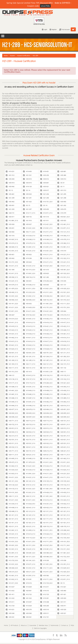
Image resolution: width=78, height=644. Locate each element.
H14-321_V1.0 (29, 477)
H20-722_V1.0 (12, 424)
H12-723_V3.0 (12, 560)
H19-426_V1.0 (46, 492)
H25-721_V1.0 (29, 451)
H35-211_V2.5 (29, 572)
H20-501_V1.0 (64, 349)
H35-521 (62, 613)
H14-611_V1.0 (64, 266)
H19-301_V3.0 (12, 545)
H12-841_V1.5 (12, 530)
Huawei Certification (24, 56)
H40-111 (62, 372)
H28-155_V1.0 (64, 526)
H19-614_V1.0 (64, 338)
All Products (14, 625)
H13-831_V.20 (46, 372)
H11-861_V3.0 (46, 304)
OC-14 (27, 190)
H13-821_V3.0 (46, 288)
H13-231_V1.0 (29, 251)
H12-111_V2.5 (46, 568)
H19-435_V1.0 (64, 534)
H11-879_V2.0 (12, 288)
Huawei (12, 56)
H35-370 (27, 609)
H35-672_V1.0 (12, 462)
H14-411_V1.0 (46, 477)
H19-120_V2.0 (12, 485)
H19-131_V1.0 (46, 485)
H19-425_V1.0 (29, 330)
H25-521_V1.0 (29, 443)
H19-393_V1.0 (64, 387)
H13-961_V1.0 (29, 296)
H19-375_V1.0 (29, 243)
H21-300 (10, 270)
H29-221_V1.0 (29, 455)
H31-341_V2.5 (29, 560)
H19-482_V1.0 (29, 394)
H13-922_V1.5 (12, 579)
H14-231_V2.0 (64, 474)
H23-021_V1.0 (64, 440)
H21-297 (27, 209)
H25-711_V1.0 (12, 451)
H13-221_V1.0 (64, 262)
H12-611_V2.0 (46, 462)
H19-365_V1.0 (46, 236)
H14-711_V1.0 (64, 477)
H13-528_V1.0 (46, 470)
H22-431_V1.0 (64, 436)
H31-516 (10, 236)
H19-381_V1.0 (46, 549)
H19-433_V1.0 (64, 492)
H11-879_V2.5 (29, 462)
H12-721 (45, 617)
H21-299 (10, 198)
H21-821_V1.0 (29, 523)
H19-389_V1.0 (12, 387)
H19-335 (62, 281)
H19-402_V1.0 (46, 319)
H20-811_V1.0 (64, 424)
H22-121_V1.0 (46, 364)
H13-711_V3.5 (46, 541)
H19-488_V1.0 (46, 398)
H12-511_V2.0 (46, 292)
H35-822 (27, 254)
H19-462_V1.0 (12, 338)
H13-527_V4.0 (46, 266)
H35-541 (10, 617)
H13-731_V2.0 (46, 202)
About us (24, 625)
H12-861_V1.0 (64, 247)
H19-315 (45, 591)
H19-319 (62, 251)
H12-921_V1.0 (12, 549)
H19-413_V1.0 (29, 534)
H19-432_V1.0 (64, 504)
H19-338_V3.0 (46, 296)
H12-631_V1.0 (64, 496)
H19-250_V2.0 (46, 281)
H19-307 (27, 602)
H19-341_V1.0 (12, 534)
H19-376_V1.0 (46, 243)
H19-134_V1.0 (46, 375)
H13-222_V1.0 (46, 466)
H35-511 (45, 613)
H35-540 (10, 613)
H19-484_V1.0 (64, 394)
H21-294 (45, 194)
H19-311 (10, 602)
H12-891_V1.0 (12, 553)
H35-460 (62, 591)
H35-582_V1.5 (12, 277)
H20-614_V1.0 (64, 406)
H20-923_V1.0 (46, 432)
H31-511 (62, 602)
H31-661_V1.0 (46, 458)
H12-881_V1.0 (12, 220)
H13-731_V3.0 (64, 307)
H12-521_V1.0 (29, 568)
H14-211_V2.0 (29, 311)
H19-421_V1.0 (46, 326)
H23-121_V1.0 (29, 368)
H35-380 (62, 175)
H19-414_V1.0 (29, 322)
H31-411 (10, 594)
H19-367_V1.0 (12, 239)
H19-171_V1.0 (12, 383)
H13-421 (62, 587)
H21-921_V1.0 (64, 523)
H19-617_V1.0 (46, 341)
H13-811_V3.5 (12, 311)
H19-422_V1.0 (64, 326)
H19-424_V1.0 (46, 534)
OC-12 (9, 190)
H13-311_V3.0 (12, 583)
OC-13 (61, 583)
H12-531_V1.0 (64, 277)
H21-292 (62, 205)
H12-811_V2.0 (64, 462)
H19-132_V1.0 (64, 485)
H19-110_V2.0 (29, 538)
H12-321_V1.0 (46, 258)
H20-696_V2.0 (12, 417)
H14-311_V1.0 (12, 266)
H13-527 (10, 587)
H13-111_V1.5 (29, 213)
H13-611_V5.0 (29, 541)
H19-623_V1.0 (46, 345)
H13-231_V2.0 (64, 466)
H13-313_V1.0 (46, 500)
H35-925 (62, 220)
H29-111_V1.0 (12, 455)
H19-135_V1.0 (64, 375)
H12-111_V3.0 (46, 538)
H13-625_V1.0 (64, 470)
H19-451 (45, 171)
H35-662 (10, 258)
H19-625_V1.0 (12, 349)
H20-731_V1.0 (46, 424)
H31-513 (62, 190)
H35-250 (45, 175)
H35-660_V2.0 (12, 568)
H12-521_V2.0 (64, 292)
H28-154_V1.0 (29, 277)
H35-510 (45, 609)
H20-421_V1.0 (29, 507)
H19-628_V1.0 (46, 349)
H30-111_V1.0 (64, 455)
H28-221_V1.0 (64, 451)
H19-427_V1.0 (46, 330)
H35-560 (27, 613)
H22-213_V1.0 (12, 436)
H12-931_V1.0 (12, 251)
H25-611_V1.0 (29, 447)
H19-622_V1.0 (29, 345)
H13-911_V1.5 (46, 213)
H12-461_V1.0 (64, 224)
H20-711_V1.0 (12, 421)
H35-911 (62, 606)
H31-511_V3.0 (29, 545)
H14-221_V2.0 (46, 311)
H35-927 (27, 224)
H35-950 (62, 202)
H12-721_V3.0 (12, 262)
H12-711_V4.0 (64, 545)
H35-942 (10, 186)
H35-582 (45, 575)
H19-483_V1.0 (46, 394)
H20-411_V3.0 (64, 296)
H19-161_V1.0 (46, 379)
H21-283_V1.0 (12, 360)
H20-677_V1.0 (12, 409)
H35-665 (45, 285)
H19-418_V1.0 (12, 326)
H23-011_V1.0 (46, 440)
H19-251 (10, 171)
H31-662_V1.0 (64, 458)
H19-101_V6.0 (12, 492)
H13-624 (27, 606)
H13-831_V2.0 (29, 273)
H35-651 (10, 228)
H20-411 (10, 217)
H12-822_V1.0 (12, 466)
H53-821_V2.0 (64, 217)
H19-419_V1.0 (29, 326)
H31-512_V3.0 (12, 372)
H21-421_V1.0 (29, 515)
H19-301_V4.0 (64, 489)
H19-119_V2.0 (46, 315)
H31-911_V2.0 (12, 304)
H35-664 (62, 311)
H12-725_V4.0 (64, 538)
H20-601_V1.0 (12, 353)
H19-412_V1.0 (29, 375)
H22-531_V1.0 (12, 440)
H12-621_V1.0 (29, 492)
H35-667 (10, 315)
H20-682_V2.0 (12, 300)
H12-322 (10, 598)
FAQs (72, 625)
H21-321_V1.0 (64, 511)
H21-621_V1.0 (29, 519)
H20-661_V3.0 (29, 353)
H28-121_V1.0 (29, 496)
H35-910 (27, 179)
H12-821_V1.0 (12, 575)
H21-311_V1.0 (46, 511)
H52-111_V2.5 (29, 232)
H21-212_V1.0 (29, 511)
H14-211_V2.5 (46, 474)
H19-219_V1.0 (64, 315)
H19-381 (27, 579)
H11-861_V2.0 (64, 553)
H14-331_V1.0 (46, 504)
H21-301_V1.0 (64, 360)
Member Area (43, 625)
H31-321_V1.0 (29, 481)
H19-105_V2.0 (64, 481)
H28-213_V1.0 (46, 451)
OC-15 (27, 205)
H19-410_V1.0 (64, 319)
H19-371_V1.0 (29, 564)
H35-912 (45, 179)
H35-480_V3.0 (46, 557)
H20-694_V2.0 (46, 413)
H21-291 (27, 198)
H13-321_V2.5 (29, 489)
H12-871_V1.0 (64, 228)
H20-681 (62, 171)
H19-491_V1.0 (29, 402)
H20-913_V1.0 (64, 428)
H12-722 (27, 594)
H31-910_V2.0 (64, 300)
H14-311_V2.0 (12, 477)
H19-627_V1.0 (29, 349)
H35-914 (10, 183)
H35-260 (45, 606)
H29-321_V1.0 (46, 455)
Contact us (65, 625)
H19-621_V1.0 (12, 345)
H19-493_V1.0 (64, 402)
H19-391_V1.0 (29, 387)
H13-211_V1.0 (46, 262)
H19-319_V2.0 (12, 319)
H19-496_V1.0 (29, 406)
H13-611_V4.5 (64, 575)
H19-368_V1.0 (29, 239)
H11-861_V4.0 (46, 489)
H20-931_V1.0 (64, 432)
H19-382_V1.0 (64, 243)
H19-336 (27, 258)
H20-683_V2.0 (29, 300)
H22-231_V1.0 (29, 436)
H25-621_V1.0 (46, 447)
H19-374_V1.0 (12, 243)
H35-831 (27, 281)
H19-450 (27, 171)
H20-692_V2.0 (12, 413)
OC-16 (44, 205)
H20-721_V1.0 (64, 421)
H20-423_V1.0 (64, 507)
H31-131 (62, 285)
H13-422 (10, 591)
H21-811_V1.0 (12, 523)
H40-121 (10, 375)
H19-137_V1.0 (29, 379)
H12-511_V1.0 (46, 232)
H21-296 (45, 198)
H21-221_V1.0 (12, 356)
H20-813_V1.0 (12, 428)
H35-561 (27, 617)
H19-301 (45, 598)
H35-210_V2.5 (12, 572)
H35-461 (10, 194)
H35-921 (45, 186)
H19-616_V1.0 (29, 341)
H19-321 (10, 609)
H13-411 (45, 587)
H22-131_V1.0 (64, 364)
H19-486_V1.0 (12, 398)
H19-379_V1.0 (12, 285)
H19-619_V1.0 (12, 538)
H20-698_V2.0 (46, 417)
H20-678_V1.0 (29, 409)
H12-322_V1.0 (64, 258)
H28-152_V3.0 (46, 300)
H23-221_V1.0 (29, 526)
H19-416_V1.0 (46, 322)
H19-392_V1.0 (46, 387)
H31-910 (27, 220)
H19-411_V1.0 (12, 322)
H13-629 (27, 587)
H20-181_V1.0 (46, 406)
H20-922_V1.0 (29, 432)
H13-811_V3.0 (12, 557)
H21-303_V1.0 (12, 364)
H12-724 (10, 606)
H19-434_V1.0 (29, 334)
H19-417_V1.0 (64, 322)
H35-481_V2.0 (29, 553)
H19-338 (62, 560)
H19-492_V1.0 (46, 402)
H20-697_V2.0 (29, 417)
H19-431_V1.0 (12, 334)
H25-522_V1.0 (46, 443)
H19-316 (27, 583)
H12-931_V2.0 (12, 296)
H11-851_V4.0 (46, 496)
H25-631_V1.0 (64, 447)
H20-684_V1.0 (46, 409)
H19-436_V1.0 (46, 334)
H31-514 (45, 217)
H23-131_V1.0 (46, 368)
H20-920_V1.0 (12, 432)
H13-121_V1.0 (64, 232)
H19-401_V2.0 (12, 390)
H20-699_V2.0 (64, 417)
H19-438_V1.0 (12, 507)
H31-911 (45, 220)
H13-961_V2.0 (29, 474)
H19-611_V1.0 (29, 338)
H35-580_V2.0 (46, 553)
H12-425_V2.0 (64, 572)
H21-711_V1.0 (46, 519)
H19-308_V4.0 (64, 530)
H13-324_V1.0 (29, 236)
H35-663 (27, 262)
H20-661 (27, 591)
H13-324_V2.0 (12, 470)
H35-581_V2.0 (64, 270)
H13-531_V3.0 (12, 541)
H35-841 (45, 183)
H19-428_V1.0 (64, 330)
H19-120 (27, 186)
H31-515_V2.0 (29, 270)
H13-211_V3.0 (12, 500)
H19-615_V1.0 (12, 341)
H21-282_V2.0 (64, 356)
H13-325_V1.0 (29, 470)
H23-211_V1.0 (12, 526)
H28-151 (10, 213)
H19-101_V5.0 (64, 541)
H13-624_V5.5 (29, 504)
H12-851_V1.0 (46, 247)
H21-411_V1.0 (12, 515)
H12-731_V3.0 (46, 307)
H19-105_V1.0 (46, 481)
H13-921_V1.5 (46, 228)
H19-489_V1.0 (64, 398)
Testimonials (54, 625)
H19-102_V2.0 (29, 315)
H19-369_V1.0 (46, 239)
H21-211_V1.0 (64, 353)
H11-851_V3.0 (46, 564)
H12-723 (45, 594)
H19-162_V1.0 (64, 379)
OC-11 (61, 186)
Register (53, 29)
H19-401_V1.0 (29, 319)
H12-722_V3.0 (64, 557)
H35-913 (62, 179)
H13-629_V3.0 (29, 307)
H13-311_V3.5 (29, 500)
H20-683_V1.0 (12, 247)
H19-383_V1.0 (29, 285)
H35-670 (62, 209)
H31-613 (27, 372)
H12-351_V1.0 (64, 564)
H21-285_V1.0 (29, 360)
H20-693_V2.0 (29, 413)
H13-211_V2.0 (12, 307)
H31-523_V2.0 (64, 273)
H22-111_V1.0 (29, 364)
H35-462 (10, 202)
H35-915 (27, 183)
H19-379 (62, 213)
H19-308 (45, 602)
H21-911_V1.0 (46, 523)
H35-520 (62, 609)
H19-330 (45, 560)
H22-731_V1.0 (29, 440)
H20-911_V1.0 (29, 428)
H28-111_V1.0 (12, 496)
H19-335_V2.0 (64, 288)
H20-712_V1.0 (29, 421)
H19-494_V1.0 (12, 406)
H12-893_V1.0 (29, 530)
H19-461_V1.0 (64, 334)
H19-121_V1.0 (29, 485)
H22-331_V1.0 (46, 436)
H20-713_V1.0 (46, 421)
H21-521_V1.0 (64, 515)
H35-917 (45, 190)
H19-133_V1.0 (12, 489)
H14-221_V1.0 (64, 254)
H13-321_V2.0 (29, 228)
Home (6, 56)
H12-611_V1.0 (12, 273)
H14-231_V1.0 (29, 549)
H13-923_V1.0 (12, 474)
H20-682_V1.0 (12, 292)
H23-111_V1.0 (12, 368)
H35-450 (10, 179)
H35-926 (10, 224)
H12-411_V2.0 (46, 572)
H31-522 (27, 598)
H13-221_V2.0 (29, 466)
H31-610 (45, 270)
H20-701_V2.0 (46, 353)
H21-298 (62, 198)
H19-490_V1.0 (12, 402)
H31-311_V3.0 (12, 481)
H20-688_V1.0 (12, 511)
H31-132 (62, 368)
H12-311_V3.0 (64, 549)
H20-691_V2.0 (64, 409)
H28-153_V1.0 (46, 526)
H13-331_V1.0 (29, 266)
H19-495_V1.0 (12, 458)
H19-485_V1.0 (29, 458)
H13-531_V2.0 (12, 564)
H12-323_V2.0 (29, 292)
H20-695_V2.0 (64, 413)
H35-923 (27, 194)
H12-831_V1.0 (29, 575)
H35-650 (45, 209)
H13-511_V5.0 (29, 288)
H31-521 (27, 175)
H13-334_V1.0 (12, 504)
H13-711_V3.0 (46, 579)
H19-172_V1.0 (29, 383)
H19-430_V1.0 (64, 390)
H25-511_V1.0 (12, 443)
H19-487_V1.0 (29, 398)
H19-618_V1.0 (64, 341)
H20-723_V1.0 (29, 424)
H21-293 (10, 209)
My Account (64, 29)
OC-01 (61, 183)
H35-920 (62, 598)
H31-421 (62, 594)
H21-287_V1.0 (46, 360)
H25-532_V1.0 (12, 447)
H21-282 (45, 277)
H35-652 (27, 304)
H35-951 (10, 205)
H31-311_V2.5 (29, 557)
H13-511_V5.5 (46, 530)
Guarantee (33, 625)
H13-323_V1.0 (64, 500)
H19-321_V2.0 (64, 383)
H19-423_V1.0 (12, 330)
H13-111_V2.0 (64, 304)
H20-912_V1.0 (46, 428)
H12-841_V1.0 (29, 247)
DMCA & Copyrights (40, 628)
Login (45, 29)
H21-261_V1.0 (29, 356)
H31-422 (27, 202)
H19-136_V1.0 (12, 379)
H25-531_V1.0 (64, 443)
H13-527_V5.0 (46, 545)
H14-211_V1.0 (46, 254)
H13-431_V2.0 (46, 251)
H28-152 (27, 217)
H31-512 (10, 175)
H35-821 (10, 254)
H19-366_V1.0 (64, 236)
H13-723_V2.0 (46, 583)
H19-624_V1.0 (64, 345)
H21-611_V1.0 (12, 519)
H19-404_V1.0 (29, 390)
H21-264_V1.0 (46, 356)
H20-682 (10, 232)
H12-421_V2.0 (46, 224)
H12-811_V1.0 (64, 579)
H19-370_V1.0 (64, 239)
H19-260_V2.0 (46, 383)
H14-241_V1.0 (12, 281)
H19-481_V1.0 (12, 394)
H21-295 (62, 194)
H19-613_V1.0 (46, 338)
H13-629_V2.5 (64, 568)
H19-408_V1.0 (46, 390)
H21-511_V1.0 (46, 515)
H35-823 (45, 273)
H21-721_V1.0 (64, 519)
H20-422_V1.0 (46, 507)
